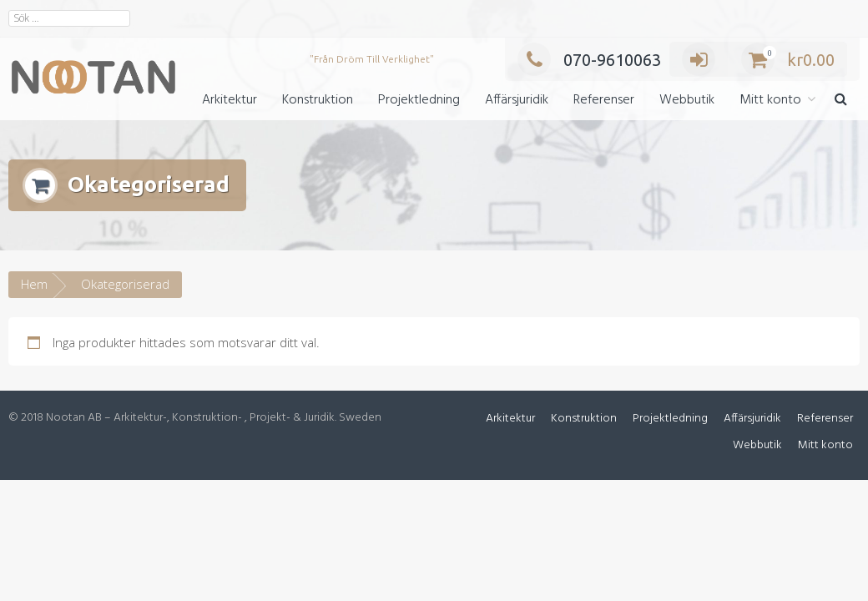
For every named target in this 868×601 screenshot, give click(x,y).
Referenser (604, 100)
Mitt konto (770, 100)
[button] (841, 101)
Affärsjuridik (517, 100)
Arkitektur (230, 100)
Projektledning (419, 100)
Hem (34, 284)
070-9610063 (589, 60)
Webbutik (687, 100)
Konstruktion (318, 100)
